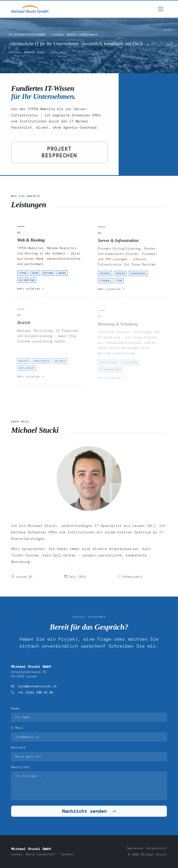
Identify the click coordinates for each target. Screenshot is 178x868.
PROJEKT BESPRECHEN (59, 152)
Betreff (18, 747)
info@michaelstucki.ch (37, 686)
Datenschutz (157, 848)
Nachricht (21, 767)
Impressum (134, 848)
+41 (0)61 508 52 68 (35, 693)
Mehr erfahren (31, 290)
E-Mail (17, 728)
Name (15, 708)
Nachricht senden (89, 811)
